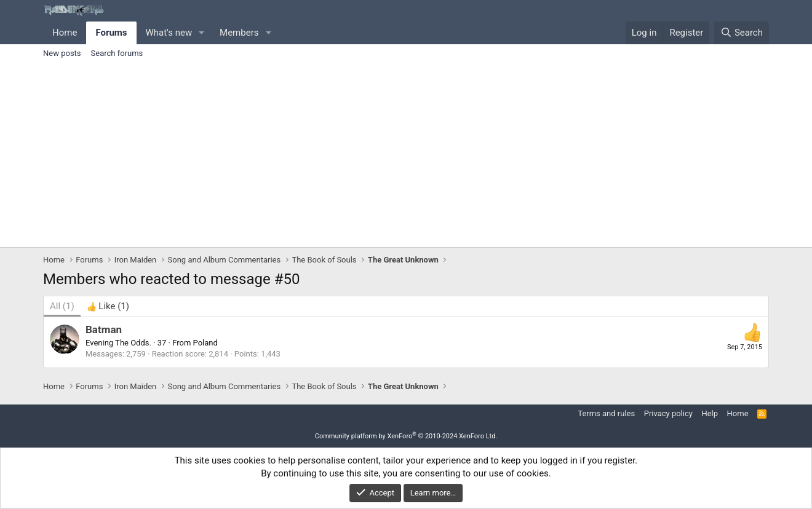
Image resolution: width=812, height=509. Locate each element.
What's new (169, 33)
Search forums (117, 53)
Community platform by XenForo (406, 436)
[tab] (108, 306)
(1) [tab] (62, 306)
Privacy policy (668, 413)
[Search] (742, 33)
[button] (202, 33)
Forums (111, 33)
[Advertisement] (406, 155)
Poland (205, 343)
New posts (62, 53)
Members (239, 33)
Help (710, 413)
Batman (104, 329)
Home (65, 33)
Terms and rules (606, 413)
